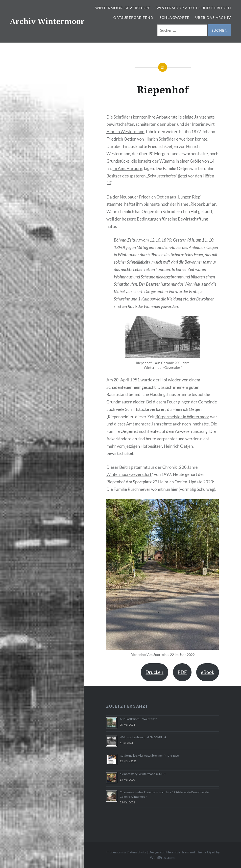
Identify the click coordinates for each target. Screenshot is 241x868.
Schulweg (205, 489)
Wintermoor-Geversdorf (123, 8)
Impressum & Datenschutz (126, 852)
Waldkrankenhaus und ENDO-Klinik (143, 737)
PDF (182, 672)
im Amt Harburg (127, 168)
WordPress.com (162, 857)
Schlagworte (174, 17)
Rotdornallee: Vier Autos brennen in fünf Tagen (150, 756)
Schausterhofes (162, 176)
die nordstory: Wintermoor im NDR (143, 774)
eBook (208, 672)
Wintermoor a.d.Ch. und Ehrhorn (194, 8)
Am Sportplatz (139, 482)
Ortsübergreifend (133, 17)
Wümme (167, 161)
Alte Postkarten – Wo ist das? (138, 719)
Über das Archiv (213, 17)
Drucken (154, 672)
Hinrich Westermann (125, 132)
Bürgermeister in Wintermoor (182, 417)
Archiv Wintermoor (47, 21)
